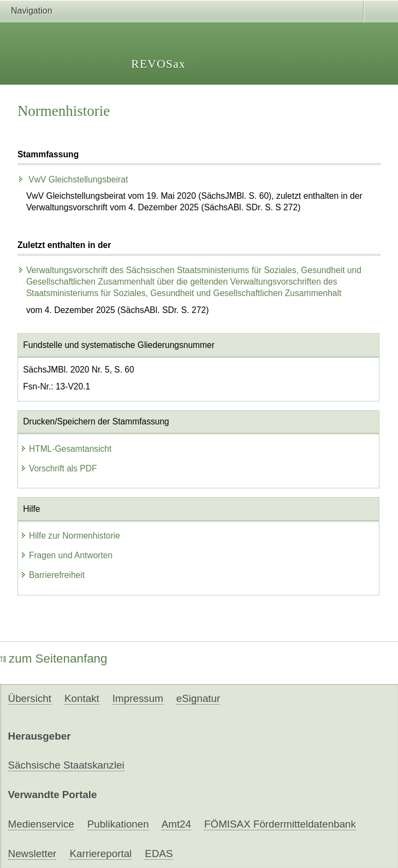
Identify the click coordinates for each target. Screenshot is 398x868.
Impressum (138, 698)
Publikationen (118, 824)
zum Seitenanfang (54, 659)
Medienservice (41, 824)
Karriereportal (100, 854)
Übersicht (30, 698)
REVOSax (158, 64)
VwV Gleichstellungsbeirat (73, 179)
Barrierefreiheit (52, 575)
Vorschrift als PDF (59, 468)
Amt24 (176, 824)
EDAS (159, 854)
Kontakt (82, 698)
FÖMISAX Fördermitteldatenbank (280, 824)
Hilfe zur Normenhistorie (70, 536)
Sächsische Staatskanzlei (66, 765)
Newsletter (32, 854)
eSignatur (198, 698)
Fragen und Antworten (66, 555)
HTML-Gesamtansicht (66, 449)
